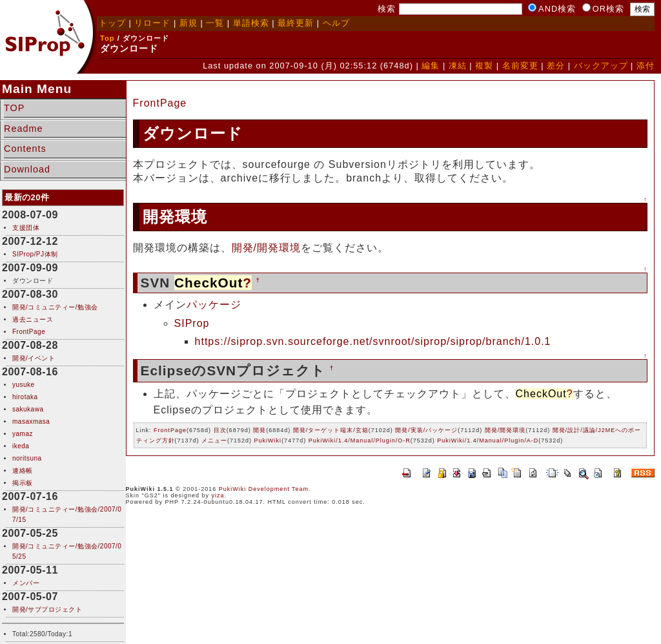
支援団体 (26, 228)
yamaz (23, 434)
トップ (112, 23)
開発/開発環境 (266, 248)
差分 (556, 66)
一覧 (215, 23)
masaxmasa (31, 421)
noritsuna (27, 458)
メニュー (214, 441)
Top (107, 38)
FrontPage (29, 332)
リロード (152, 23)
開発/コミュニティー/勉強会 (55, 307)
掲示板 (23, 483)
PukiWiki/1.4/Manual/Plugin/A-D (488, 441)
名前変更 (520, 66)
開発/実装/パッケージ (426, 430)
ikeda (21, 446)
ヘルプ (336, 23)
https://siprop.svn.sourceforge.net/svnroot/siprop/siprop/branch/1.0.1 (373, 341)
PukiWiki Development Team (264, 489)
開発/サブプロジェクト (47, 609)
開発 (259, 430)
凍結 (458, 66)
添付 (646, 66)
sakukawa (28, 409)
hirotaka (25, 397)
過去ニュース (33, 319)
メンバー (26, 583)
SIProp (192, 323)
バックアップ (601, 66)
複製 (484, 66)
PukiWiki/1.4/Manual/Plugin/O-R (360, 441)
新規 (188, 23)
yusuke (24, 385)
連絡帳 (23, 471)
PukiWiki (268, 441)
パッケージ (214, 305)
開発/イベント (34, 358)
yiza (218, 495)
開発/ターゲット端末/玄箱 (331, 430)
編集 (431, 66)
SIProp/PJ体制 (35, 254)
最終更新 (296, 23)
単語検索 (251, 23)
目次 (220, 430)
